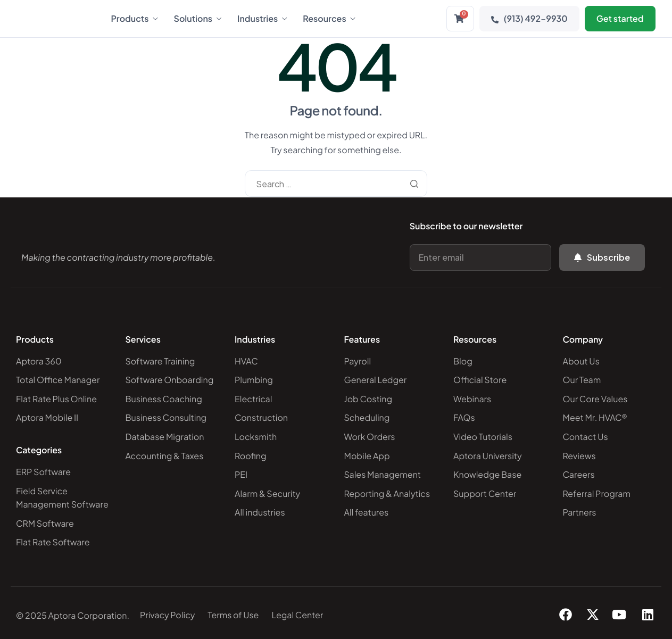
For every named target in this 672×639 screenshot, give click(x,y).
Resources (329, 19)
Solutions (198, 19)
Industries (262, 19)
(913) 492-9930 (529, 18)
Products (135, 19)
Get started (620, 18)
